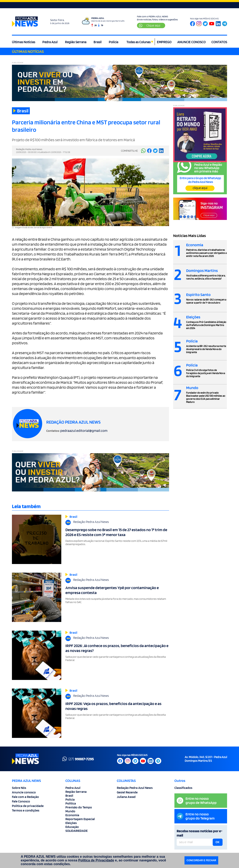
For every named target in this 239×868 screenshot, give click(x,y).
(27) (78, 759)
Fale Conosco (21, 801)
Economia (72, 815)
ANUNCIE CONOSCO (191, 42)
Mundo (70, 811)
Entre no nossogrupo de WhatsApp (197, 800)
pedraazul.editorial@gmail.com (84, 431)
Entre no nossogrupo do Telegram (196, 816)
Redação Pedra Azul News (135, 788)
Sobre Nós (19, 788)
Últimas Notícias (24, 42)
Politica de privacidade (28, 806)
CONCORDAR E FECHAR (201, 860)
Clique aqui (150, 25)
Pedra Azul (50, 42)
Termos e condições (26, 810)
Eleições (71, 823)
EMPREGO (164, 42)
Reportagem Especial (80, 819)
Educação (72, 827)
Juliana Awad (126, 797)
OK (218, 842)
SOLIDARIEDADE (77, 831)
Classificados (183, 788)
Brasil (98, 42)
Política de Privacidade (96, 860)
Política (71, 803)
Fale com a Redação (25, 797)
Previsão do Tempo (79, 807)
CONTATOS (219, 42)
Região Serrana (76, 42)
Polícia (114, 42)
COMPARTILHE (129, 151)
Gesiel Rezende (127, 792)
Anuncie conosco (24, 792)
